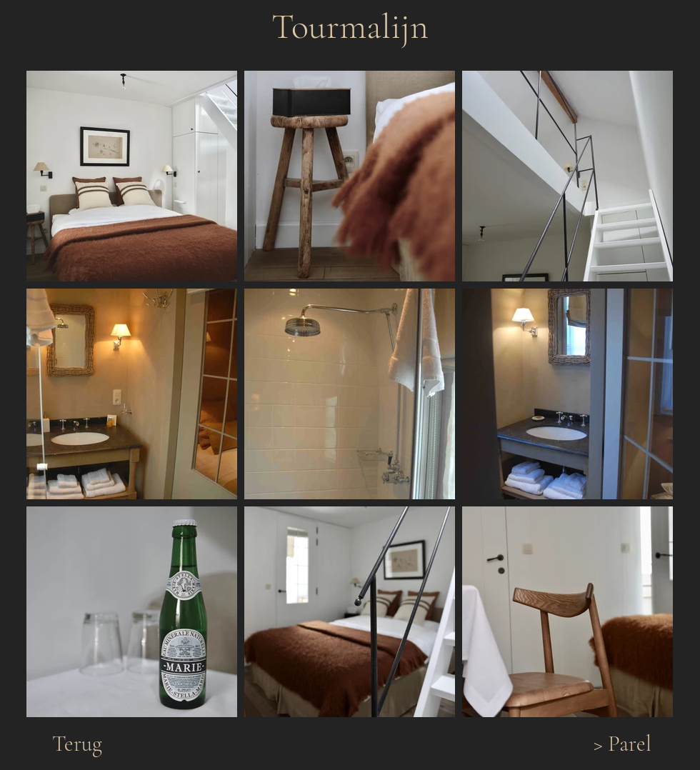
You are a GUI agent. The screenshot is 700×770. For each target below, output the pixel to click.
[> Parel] (622, 744)
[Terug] (77, 744)
